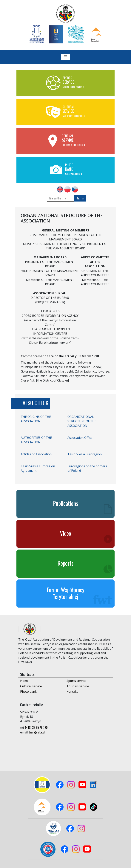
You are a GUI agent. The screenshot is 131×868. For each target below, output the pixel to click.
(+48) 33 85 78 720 (36, 727)
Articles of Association (36, 454)
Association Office (80, 438)
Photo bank (28, 692)
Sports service (76, 681)
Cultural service (31, 686)
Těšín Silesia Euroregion (85, 454)
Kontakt (72, 692)
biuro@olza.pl (37, 732)
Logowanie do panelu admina (9, 860)
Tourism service (78, 686)
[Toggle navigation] (65, 57)
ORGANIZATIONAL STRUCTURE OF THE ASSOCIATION (82, 421)
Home (24, 681)
